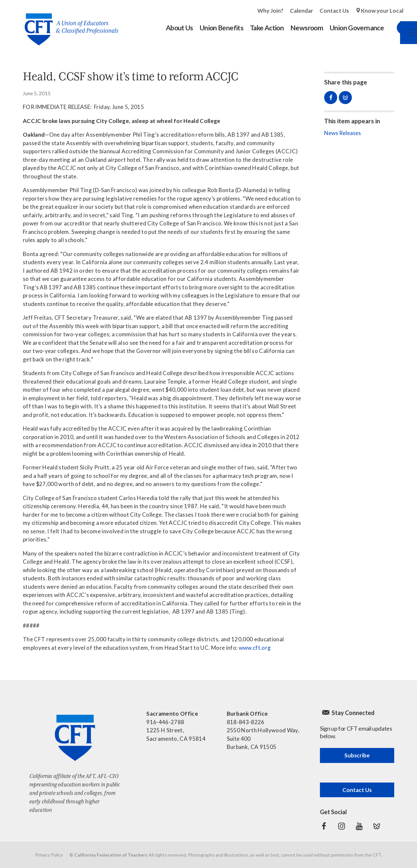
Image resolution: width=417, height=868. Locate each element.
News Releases (343, 133)
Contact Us (334, 11)
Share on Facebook (331, 98)
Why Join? (270, 11)
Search (397, 28)
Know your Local (382, 11)
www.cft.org (255, 648)
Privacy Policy (49, 855)
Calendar (302, 11)
